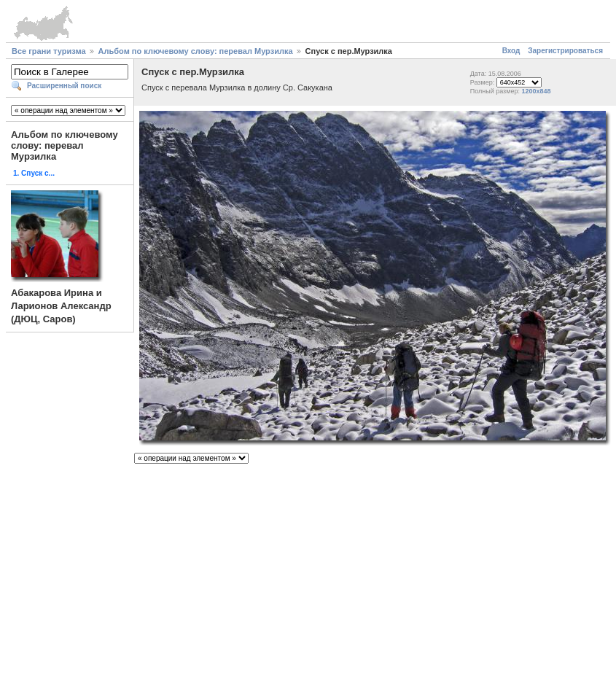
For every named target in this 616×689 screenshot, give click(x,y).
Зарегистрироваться (565, 51)
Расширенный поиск (64, 86)
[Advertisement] (308, 571)
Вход (511, 51)
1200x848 (536, 91)
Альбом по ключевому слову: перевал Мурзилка (196, 51)
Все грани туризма (49, 51)
